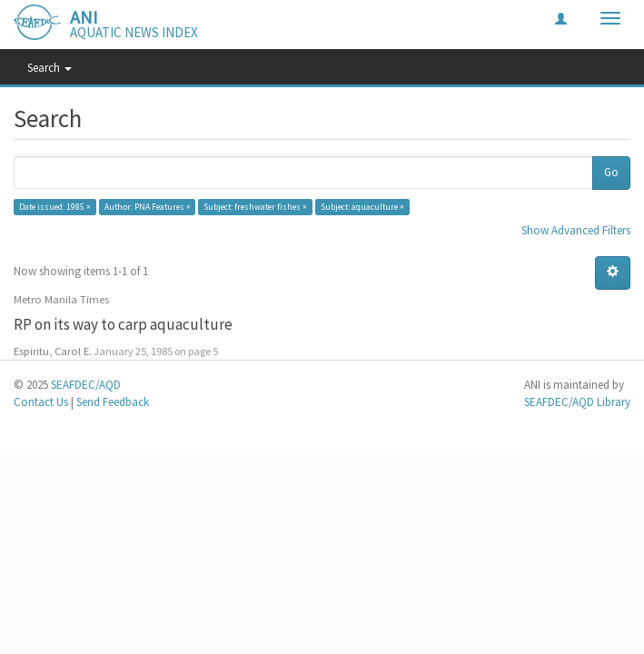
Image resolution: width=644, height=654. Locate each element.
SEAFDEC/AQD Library (577, 402)
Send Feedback (113, 402)
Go (611, 172)
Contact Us (41, 402)
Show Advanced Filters (576, 230)
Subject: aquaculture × (362, 207)
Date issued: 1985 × (55, 207)
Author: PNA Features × (148, 207)
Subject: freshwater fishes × (255, 207)
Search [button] (50, 68)
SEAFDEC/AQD (86, 385)
